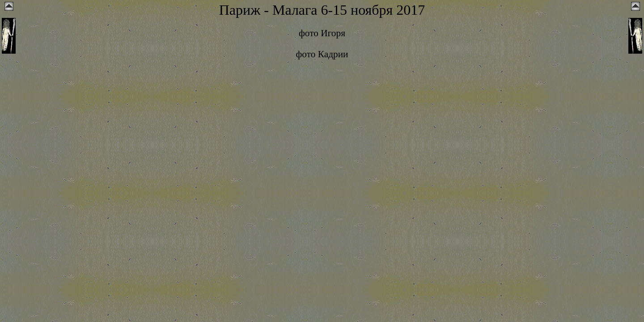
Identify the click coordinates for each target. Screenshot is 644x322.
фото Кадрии (322, 54)
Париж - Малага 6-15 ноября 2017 (322, 10)
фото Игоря (322, 33)
